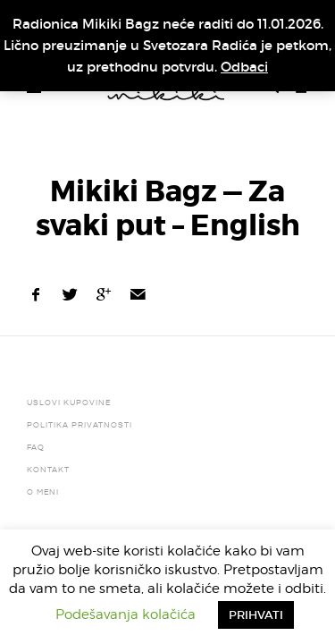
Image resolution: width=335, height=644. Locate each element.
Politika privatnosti (80, 425)
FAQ (36, 447)
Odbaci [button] (244, 67)
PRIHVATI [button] (256, 615)
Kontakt (48, 470)
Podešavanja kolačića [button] (126, 614)
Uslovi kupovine (69, 402)
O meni (43, 492)
